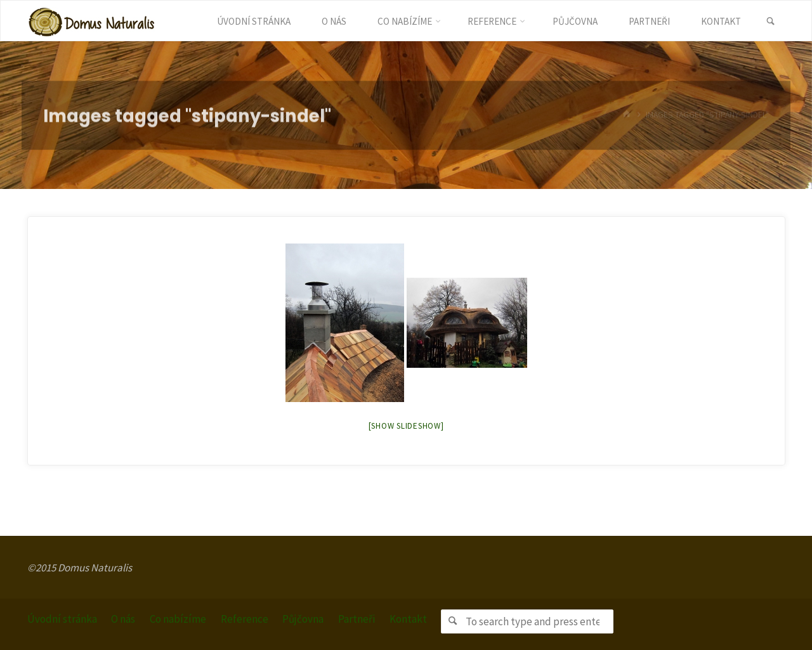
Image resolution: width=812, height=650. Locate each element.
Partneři (357, 619)
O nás (123, 619)
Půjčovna (303, 619)
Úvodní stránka (62, 619)
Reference (245, 619)
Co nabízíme (178, 619)
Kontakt (408, 619)
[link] (770, 22)
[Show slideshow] (406, 426)
